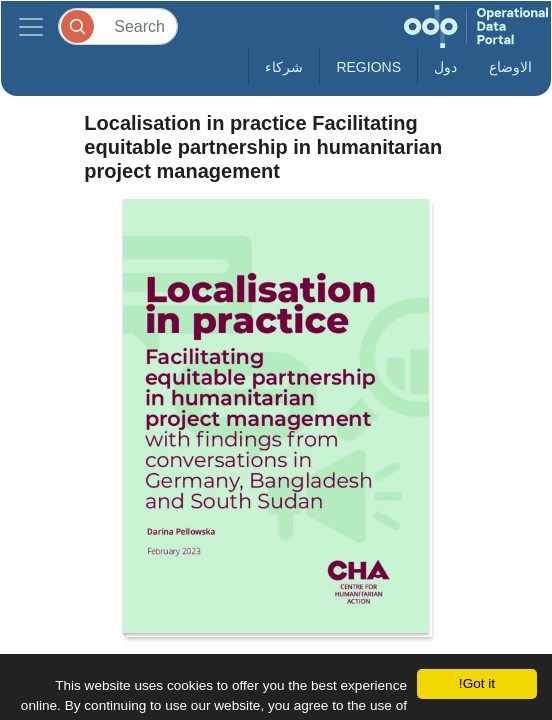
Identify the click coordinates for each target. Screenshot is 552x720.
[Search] (118, 26)
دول (445, 67)
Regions (368, 67)
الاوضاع (510, 67)
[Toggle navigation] (31, 26)
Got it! (477, 683)
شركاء (284, 67)
